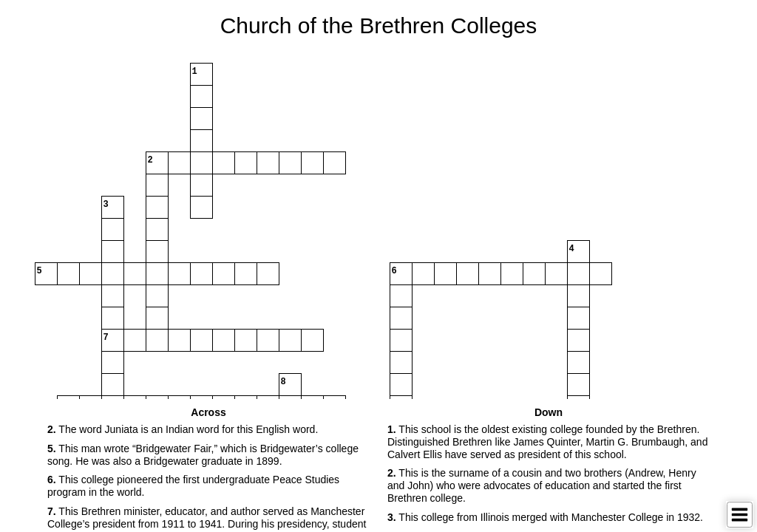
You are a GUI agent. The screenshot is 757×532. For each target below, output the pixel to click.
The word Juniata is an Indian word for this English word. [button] (183, 429)
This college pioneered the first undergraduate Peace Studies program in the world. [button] (193, 486)
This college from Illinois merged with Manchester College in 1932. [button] (545, 517)
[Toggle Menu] (740, 515)
